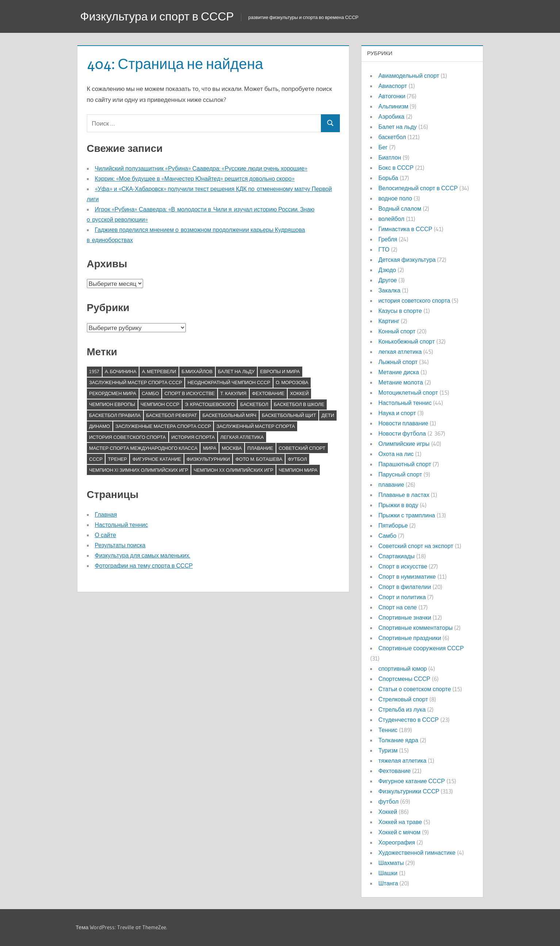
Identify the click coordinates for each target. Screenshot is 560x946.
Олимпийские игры (404, 444)
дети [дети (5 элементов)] (328, 415)
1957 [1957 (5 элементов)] (94, 371)
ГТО (384, 249)
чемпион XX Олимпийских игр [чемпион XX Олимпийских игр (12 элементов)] (234, 470)
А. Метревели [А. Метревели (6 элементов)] (159, 371)
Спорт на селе (397, 607)
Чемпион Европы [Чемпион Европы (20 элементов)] (112, 404)
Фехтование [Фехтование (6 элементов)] (268, 393)
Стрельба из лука (402, 709)
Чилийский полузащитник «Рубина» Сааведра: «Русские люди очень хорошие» (201, 168)
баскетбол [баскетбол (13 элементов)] (254, 404)
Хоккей (388, 812)
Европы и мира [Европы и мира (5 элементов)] (280, 371)
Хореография (396, 842)
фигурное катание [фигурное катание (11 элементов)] (157, 459)
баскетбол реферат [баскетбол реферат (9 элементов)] (171, 415)
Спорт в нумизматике (407, 577)
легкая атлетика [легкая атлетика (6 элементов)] (242, 437)
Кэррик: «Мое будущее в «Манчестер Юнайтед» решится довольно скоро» (195, 179)
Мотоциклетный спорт (408, 392)
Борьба (388, 178)
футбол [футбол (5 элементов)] (297, 459)
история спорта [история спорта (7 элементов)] (193, 437)
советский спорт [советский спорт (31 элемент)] (302, 448)
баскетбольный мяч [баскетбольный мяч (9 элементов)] (230, 415)
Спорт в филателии (404, 587)
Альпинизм (393, 106)
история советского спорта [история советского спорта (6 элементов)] (127, 437)
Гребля (388, 239)
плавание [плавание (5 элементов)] (260, 448)
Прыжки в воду (398, 505)
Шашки (388, 873)
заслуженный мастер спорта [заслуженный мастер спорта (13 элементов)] (256, 426)
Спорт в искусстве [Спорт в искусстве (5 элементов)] (189, 393)
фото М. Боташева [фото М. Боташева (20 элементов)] (259, 459)
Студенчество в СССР (408, 720)
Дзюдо (387, 270)
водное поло (395, 198)
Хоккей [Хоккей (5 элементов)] (299, 393)
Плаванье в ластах (404, 495)
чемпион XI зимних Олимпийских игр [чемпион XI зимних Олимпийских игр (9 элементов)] (139, 470)
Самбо (387, 536)
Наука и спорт (397, 413)
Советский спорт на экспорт (416, 546)
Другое (388, 280)
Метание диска (398, 372)
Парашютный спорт (405, 464)
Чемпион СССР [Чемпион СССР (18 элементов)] (160, 404)
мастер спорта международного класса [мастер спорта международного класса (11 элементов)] (143, 448)
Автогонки (392, 96)
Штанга (388, 883)
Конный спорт (397, 331)
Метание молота (400, 382)
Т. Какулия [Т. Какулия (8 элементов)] (233, 393)
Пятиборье (393, 525)
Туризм (388, 750)
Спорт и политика (402, 597)
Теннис (388, 730)
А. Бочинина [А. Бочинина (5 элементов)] (121, 371)
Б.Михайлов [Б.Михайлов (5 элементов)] (197, 371)
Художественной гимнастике (417, 853)
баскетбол (392, 137)
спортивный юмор (402, 669)
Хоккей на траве (400, 822)
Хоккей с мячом (399, 832)
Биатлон (390, 157)
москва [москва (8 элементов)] (232, 448)
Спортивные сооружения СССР (421, 648)
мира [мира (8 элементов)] (210, 448)
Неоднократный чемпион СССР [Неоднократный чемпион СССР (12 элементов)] (229, 382)
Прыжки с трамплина (406, 515)
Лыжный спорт (398, 362)
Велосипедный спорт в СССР (418, 188)
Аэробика (391, 116)
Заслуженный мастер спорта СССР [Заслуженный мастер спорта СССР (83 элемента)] (136, 382)
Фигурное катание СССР (411, 781)
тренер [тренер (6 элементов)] (118, 459)
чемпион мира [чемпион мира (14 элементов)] (298, 470)
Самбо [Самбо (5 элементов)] (150, 393)
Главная (106, 514)
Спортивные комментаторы (415, 628)
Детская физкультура (407, 260)
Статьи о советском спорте (415, 689)
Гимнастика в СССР (405, 229)
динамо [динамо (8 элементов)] (99, 426)
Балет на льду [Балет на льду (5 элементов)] (236, 371)
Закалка (389, 290)
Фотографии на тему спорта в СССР (144, 566)
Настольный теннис (122, 525)
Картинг (389, 321)
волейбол (391, 219)
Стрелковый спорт (403, 699)
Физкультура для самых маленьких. (143, 555)
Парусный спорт (400, 474)
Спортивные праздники (410, 638)
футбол (388, 801)
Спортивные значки (405, 617)
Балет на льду (397, 127)
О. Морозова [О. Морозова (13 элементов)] (292, 382)
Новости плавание (403, 423)
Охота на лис (396, 454)
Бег (383, 147)
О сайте (106, 535)
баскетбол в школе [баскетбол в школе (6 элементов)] (299, 404)
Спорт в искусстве (403, 566)
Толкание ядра (398, 740)
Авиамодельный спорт (409, 76)
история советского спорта (414, 300)
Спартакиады (396, 556)
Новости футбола (402, 433)
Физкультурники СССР (409, 791)
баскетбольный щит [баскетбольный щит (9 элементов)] (289, 415)
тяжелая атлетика (402, 761)
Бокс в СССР (396, 168)
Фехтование (394, 771)
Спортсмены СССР (404, 679)
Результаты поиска (120, 545)
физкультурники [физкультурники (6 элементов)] (208, 459)
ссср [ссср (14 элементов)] (96, 459)
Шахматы (391, 863)
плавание (391, 485)
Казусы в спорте (400, 311)
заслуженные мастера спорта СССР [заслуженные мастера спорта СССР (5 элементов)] (163, 426)
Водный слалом (400, 208)
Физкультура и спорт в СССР (157, 16)
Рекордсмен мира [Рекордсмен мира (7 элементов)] (113, 393)
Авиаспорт (392, 86)
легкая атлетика (400, 352)
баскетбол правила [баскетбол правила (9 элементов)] (115, 415)
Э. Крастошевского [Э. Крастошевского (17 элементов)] (210, 404)
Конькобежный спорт (406, 341)
